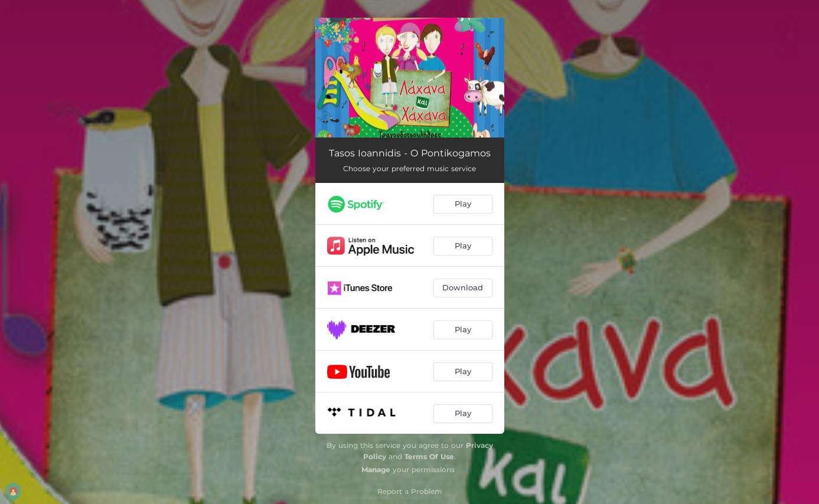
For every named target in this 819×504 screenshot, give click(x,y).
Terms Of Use (429, 456)
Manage (376, 469)
